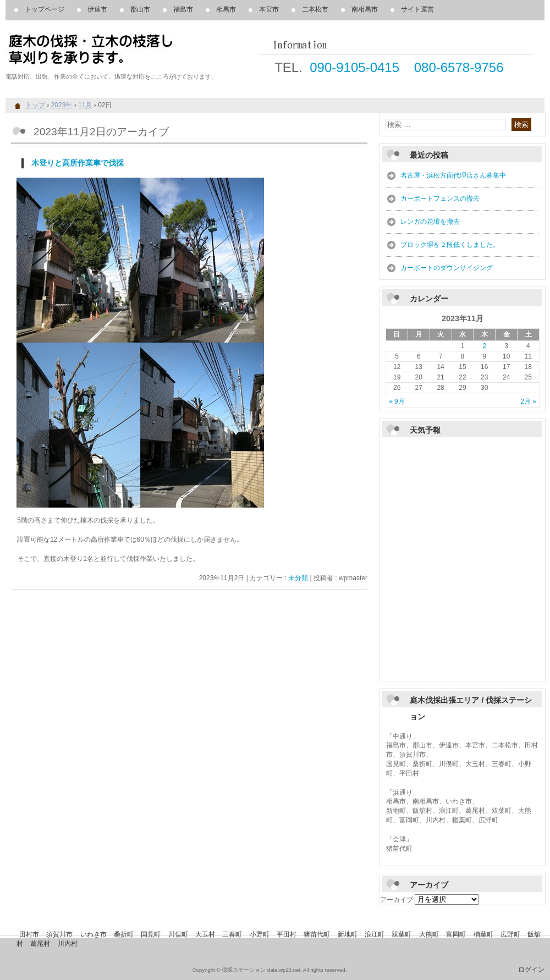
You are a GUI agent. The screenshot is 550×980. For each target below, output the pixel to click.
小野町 (260, 934)
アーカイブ (397, 900)
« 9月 (397, 401)
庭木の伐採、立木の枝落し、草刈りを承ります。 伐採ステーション (132, 49)
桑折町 (124, 934)
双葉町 (402, 934)
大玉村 (205, 934)
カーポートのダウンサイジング (447, 268)
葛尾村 (40, 944)
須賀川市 (59, 934)
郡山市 (140, 9)
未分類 (298, 578)
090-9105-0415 (354, 67)
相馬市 (226, 9)
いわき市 (94, 934)
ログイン (531, 970)
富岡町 (456, 934)
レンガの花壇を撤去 (430, 222)
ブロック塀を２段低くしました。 (450, 245)
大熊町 (429, 934)
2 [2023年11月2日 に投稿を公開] (484, 346)
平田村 (287, 934)
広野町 (510, 934)
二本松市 (315, 9)
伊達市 (97, 9)
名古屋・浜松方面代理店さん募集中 (453, 175)
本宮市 (269, 9)
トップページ (45, 9)
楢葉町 (483, 934)
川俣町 (178, 934)
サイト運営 (417, 9)
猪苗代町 (317, 934)
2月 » (528, 401)
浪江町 (375, 934)
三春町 (232, 934)
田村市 (29, 934)
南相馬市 (365, 9)
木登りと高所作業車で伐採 (78, 163)
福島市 (183, 9)
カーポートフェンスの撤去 (440, 199)
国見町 (151, 934)
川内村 (68, 944)
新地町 (348, 934)
